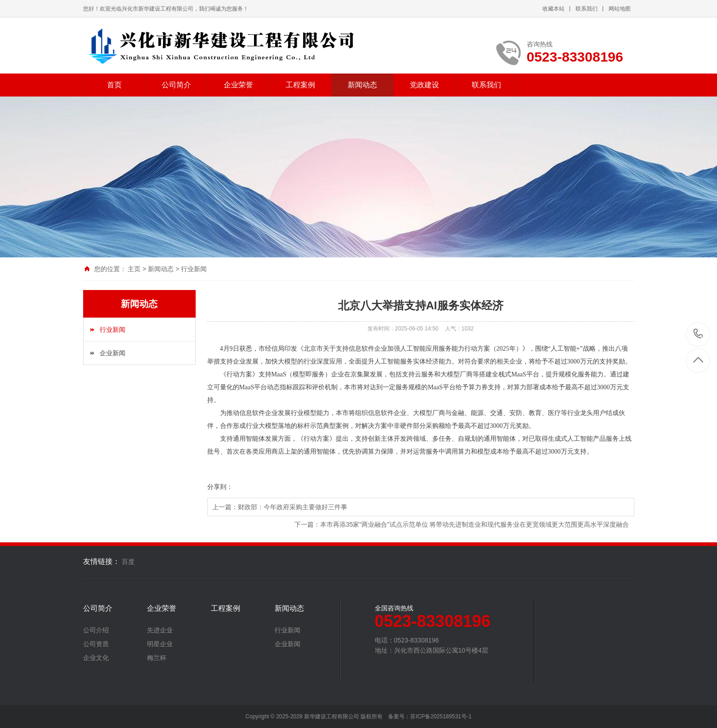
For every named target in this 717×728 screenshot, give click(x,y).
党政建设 (424, 85)
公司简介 (176, 85)
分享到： (220, 487)
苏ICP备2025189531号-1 (441, 717)
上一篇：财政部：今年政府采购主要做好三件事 (280, 507)
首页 (114, 85)
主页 (134, 269)
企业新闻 (113, 353)
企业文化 (96, 658)
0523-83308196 (698, 334)
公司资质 (96, 644)
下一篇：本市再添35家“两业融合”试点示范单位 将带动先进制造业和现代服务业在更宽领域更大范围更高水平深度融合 (462, 524)
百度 (128, 562)
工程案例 (300, 85)
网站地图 (620, 9)
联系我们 (587, 9)
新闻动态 (362, 85)
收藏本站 (553, 9)
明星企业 (160, 644)
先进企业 (160, 630)
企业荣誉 (238, 85)
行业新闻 (194, 269)
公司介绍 (96, 630)
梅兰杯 (157, 658)
